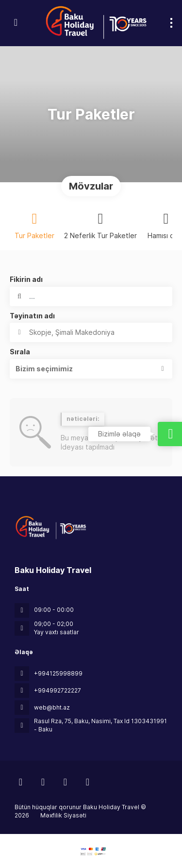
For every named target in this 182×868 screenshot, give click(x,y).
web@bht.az (52, 707)
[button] (91, 369)
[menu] (171, 23)
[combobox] (91, 332)
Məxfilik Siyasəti (63, 815)
